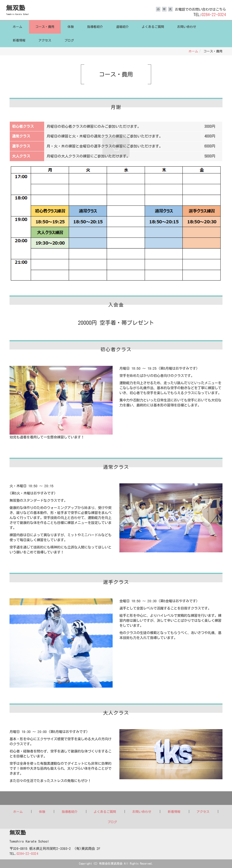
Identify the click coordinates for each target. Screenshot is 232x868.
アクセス (45, 40)
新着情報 (19, 40)
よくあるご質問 (153, 27)
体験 (71, 27)
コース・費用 (45, 27)
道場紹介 (122, 27)
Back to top (116, 798)
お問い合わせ (187, 27)
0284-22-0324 (214, 15)
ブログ (69, 40)
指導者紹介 (95, 27)
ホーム (17, 27)
